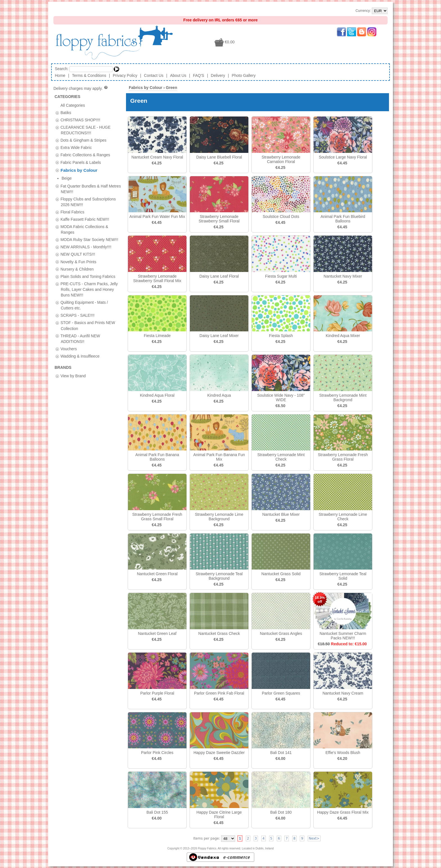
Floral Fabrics (72, 204)
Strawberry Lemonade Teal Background (219, 576)
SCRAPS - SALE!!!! (77, 307)
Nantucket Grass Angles (281, 633)
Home (60, 75)
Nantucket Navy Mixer (343, 276)
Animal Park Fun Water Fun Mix (157, 217)
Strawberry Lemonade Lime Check (343, 517)
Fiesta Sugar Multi (281, 276)
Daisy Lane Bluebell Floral (219, 157)
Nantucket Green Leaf (157, 633)
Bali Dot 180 (281, 812)
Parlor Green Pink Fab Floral (219, 693)
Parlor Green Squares (281, 693)
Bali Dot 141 (281, 753)
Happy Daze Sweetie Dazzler (219, 753)
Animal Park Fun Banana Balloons (157, 457)
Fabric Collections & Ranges (85, 155)
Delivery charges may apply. (81, 88)
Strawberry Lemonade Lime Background (219, 517)
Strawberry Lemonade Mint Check (281, 457)
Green (171, 88)
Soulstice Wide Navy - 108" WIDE (281, 398)
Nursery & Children (77, 261)
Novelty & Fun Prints (78, 254)
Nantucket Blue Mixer (281, 514)
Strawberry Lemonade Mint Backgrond (343, 398)
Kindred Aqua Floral (157, 395)
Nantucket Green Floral (157, 574)
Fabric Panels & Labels (81, 162)
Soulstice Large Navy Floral (343, 157)
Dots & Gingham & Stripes (83, 140)
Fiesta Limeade (157, 336)
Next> (314, 838)
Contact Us (154, 75)
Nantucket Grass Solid (281, 574)
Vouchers (69, 341)
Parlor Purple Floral (157, 693)
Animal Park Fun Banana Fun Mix (219, 457)
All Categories (73, 105)
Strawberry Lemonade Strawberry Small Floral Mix (157, 278)
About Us (178, 75)
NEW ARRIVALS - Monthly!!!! (86, 239)
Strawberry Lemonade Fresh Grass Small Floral (157, 517)
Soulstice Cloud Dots (281, 217)
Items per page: (207, 838)
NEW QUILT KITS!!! (78, 246)
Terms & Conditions (89, 75)
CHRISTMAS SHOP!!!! (80, 120)
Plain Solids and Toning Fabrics (88, 268)
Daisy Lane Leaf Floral (219, 276)
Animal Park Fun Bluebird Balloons (343, 219)
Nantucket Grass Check (219, 633)
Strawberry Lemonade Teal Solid (343, 576)
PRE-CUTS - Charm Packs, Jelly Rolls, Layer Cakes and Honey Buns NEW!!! (89, 281)
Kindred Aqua (219, 395)
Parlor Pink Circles (157, 753)
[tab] (57, 113)
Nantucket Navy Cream (343, 693)
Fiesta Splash (281, 336)
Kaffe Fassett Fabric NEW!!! (85, 211)
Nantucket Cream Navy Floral (157, 157)
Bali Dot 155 (157, 812)
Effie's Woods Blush (343, 753)
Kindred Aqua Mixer (343, 336)
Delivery (218, 75)
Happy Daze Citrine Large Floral (219, 815)
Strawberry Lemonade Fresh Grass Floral (343, 457)
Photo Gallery (244, 75)
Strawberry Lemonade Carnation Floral (281, 159)
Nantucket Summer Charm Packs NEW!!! (343, 636)
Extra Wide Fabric (76, 148)
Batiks (66, 112)
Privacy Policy (125, 75)
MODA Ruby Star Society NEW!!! (89, 232)
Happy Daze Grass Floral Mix (343, 812)
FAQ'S (199, 75)
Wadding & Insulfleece (80, 348)
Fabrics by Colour (79, 170)
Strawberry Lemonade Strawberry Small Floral (219, 219)
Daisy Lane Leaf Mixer (219, 336)
